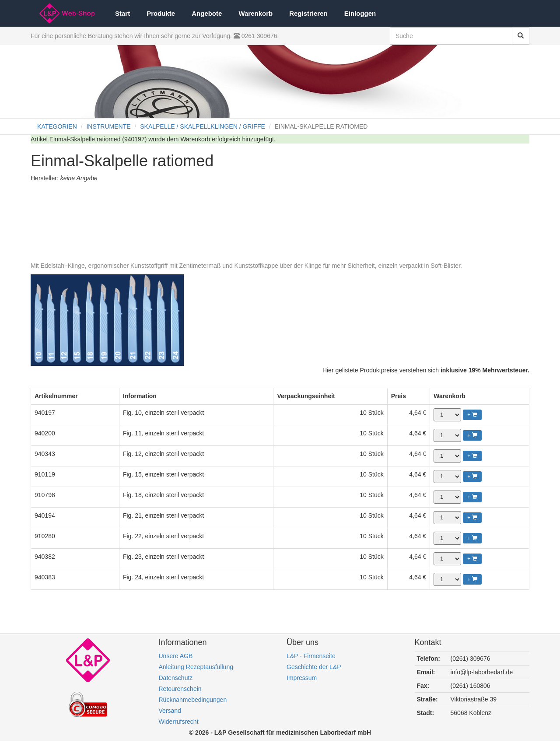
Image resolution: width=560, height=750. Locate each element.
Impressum (302, 678)
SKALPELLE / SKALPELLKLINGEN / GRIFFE (203, 126)
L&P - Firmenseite (311, 656)
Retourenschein (180, 689)
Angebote (207, 13)
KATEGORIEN (57, 126)
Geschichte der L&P (314, 667)
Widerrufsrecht (179, 722)
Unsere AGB (176, 656)
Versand (170, 711)
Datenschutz (176, 678)
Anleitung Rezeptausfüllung (196, 667)
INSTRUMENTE (108, 126)
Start (122, 13)
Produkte (161, 13)
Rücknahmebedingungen (193, 700)
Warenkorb (255, 13)
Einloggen (360, 13)
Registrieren (308, 13)
